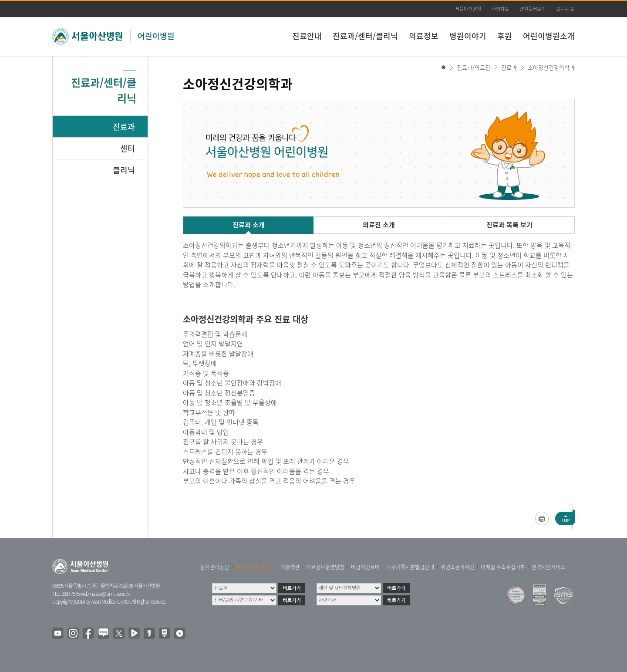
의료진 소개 (379, 225)
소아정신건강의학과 (551, 67)
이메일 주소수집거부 (503, 567)
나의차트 (500, 9)
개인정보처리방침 (255, 567)
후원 (505, 36)
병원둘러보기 (533, 9)
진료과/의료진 (474, 67)
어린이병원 (156, 36)
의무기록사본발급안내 (410, 567)
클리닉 (124, 170)
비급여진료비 (365, 567)
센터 (128, 148)
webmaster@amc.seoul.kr (105, 594)
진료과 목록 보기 (509, 225)
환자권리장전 (215, 567)
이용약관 (290, 567)
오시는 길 (565, 9)
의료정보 (424, 36)
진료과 (124, 127)
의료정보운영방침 (325, 567)
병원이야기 (468, 36)
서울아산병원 (468, 9)
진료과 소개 (249, 225)
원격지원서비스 (548, 567)
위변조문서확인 (457, 567)
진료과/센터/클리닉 (365, 36)
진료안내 (307, 36)
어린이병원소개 (549, 36)
